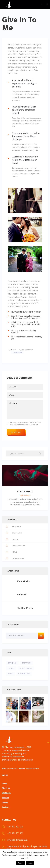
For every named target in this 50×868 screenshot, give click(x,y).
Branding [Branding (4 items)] (12, 663)
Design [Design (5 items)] (11, 668)
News (15, 552)
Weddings (6, 793)
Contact (5, 807)
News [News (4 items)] (10, 674)
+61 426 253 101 (15, 833)
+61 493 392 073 (15, 827)
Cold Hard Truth (25, 608)
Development (19, 546)
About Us (6, 788)
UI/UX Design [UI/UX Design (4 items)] (24, 674)
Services (6, 798)
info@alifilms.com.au (18, 840)
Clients (5, 802)
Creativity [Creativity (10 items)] (26, 663)
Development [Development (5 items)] (26, 668)
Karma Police (24, 581)
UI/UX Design (18, 558)
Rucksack (22, 595)
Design (15, 539)
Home (4, 783)
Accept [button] (21, 863)
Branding (16, 527)
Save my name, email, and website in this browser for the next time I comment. (25, 424)
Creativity (17, 353)
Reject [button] (30, 863)
